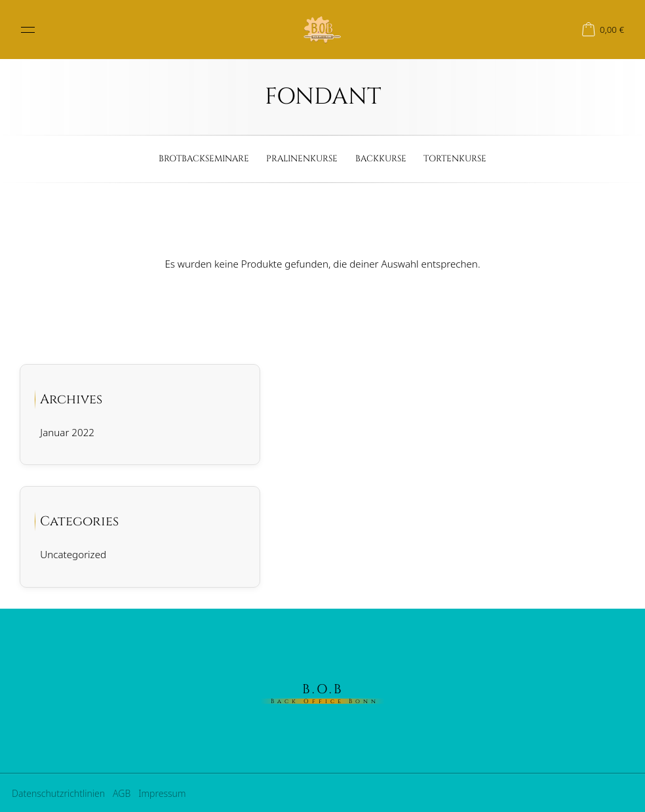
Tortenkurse (455, 159)
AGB (122, 793)
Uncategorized (73, 554)
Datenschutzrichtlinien (58, 793)
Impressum (162, 793)
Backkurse (381, 159)
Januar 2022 (67, 432)
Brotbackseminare (204, 159)
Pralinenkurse (302, 159)
